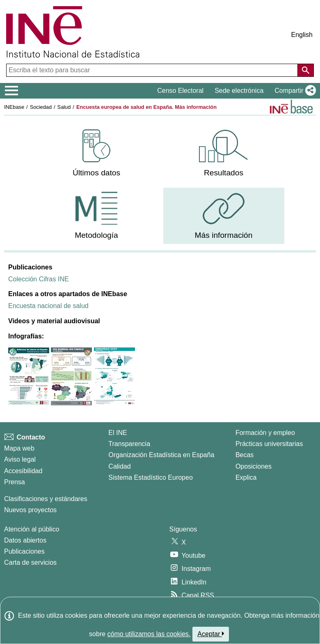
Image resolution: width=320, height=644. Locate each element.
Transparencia (129, 444)
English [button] (302, 35)
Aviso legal (20, 459)
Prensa (15, 482)
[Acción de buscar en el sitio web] (306, 70)
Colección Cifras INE (39, 279)
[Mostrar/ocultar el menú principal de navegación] (12, 91)
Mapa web (19, 448)
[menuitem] (97, 153)
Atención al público (32, 529)
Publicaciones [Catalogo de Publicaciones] (24, 551)
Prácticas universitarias (269, 444)
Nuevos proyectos (30, 510)
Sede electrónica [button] (239, 91)
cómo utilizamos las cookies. (149, 634)
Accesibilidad (23, 471)
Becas (245, 455)
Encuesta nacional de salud (48, 306)
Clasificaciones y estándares (46, 499)
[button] (294, 91)
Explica (246, 477)
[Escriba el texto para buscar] (153, 70)
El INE (118, 433)
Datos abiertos (25, 540)
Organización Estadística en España (161, 455)
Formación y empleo (265, 433)
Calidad (119, 466)
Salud (64, 107)
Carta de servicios (30, 562)
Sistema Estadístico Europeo (150, 477)
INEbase (14, 107)
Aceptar (211, 634)
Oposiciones (254, 466)
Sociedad (41, 107)
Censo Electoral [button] (180, 91)
